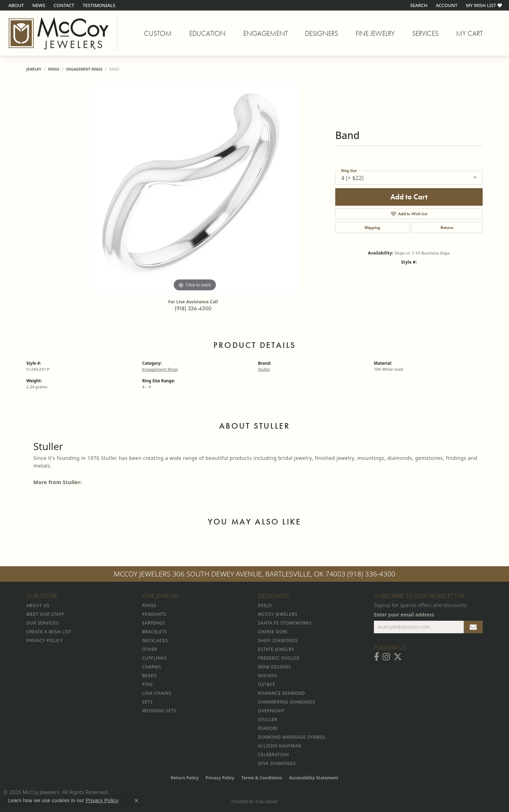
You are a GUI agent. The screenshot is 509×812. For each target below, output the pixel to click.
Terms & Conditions (262, 778)
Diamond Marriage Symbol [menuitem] (292, 737)
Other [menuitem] (150, 649)
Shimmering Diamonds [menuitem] (287, 702)
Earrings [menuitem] (154, 623)
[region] (195, 188)
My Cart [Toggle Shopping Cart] (469, 33)
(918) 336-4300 (193, 308)
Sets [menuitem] (147, 702)
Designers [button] (322, 33)
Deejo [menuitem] (265, 605)
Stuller (264, 369)
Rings (54, 69)
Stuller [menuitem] (268, 719)
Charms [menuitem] (152, 667)
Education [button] (207, 33)
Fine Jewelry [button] (375, 33)
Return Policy (185, 778)
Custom (158, 33)
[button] (418, 5)
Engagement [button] (266, 33)
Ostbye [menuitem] (267, 684)
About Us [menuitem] (38, 605)
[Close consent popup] (137, 801)
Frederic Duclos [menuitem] (279, 658)
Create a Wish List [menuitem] (49, 632)
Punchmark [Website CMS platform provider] (267, 802)
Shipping (372, 227)
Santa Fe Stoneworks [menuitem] (285, 623)
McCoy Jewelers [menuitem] (278, 614)
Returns (447, 227)
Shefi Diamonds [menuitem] (278, 641)
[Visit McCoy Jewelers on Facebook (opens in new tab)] (376, 657)
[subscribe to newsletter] (473, 627)
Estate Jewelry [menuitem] (276, 649)
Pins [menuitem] (148, 684)
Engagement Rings (84, 69)
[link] (15, 5)
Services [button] (425, 33)
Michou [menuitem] (268, 676)
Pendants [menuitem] (154, 614)
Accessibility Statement (313, 778)
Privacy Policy (220, 778)
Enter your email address (404, 615)
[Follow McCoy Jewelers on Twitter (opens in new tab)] (398, 657)
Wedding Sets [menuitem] (159, 711)
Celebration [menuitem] (273, 755)
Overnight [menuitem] (271, 711)
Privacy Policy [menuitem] (45, 641)
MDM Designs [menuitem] (275, 667)
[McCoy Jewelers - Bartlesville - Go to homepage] (59, 33)
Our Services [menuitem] (42, 623)
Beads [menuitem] (150, 676)
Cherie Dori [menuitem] (273, 632)
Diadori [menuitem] (268, 728)
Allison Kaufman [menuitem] (280, 746)
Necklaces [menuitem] (155, 641)
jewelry (34, 69)
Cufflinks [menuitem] (154, 658)
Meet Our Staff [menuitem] (45, 614)
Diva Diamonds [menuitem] (277, 763)
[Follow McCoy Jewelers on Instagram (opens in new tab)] (386, 657)
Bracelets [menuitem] (155, 632)
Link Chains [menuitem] (157, 693)
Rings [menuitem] (149, 605)
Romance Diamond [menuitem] (282, 693)
